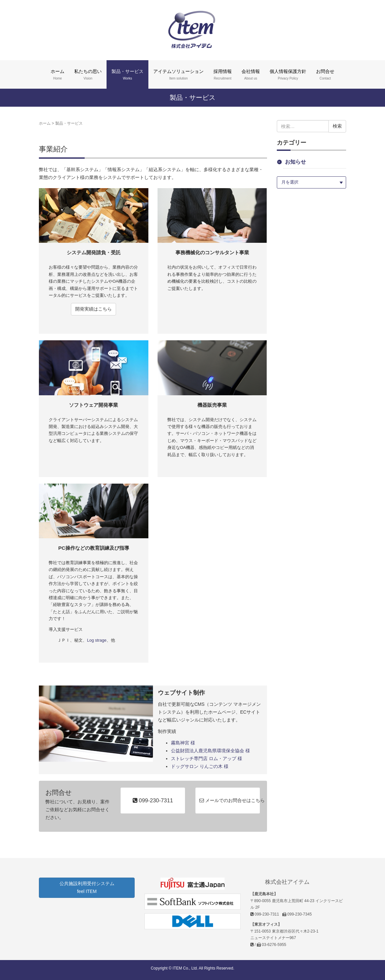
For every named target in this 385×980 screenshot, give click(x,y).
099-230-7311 (153, 801)
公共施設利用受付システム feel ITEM (87, 887)
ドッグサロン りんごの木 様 (200, 766)
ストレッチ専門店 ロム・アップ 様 (207, 758)
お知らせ (295, 162)
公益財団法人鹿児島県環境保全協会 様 (210, 751)
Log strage (97, 640)
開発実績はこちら (93, 309)
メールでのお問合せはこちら (230, 800)
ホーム (45, 123)
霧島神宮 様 (183, 743)
